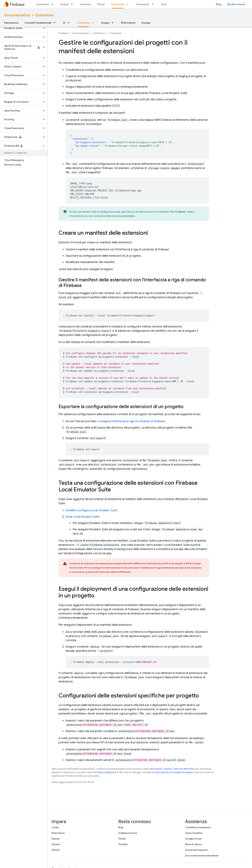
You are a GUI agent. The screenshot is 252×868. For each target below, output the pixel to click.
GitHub (55, 850)
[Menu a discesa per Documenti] (128, 4)
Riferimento (128, 23)
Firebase (63, 33)
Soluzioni (86, 4)
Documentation (17, 15)
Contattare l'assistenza (198, 827)
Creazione (43, 4)
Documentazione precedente (202, 855)
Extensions (45, 15)
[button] (21, 28)
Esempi (146, 23)
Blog (219, 4)
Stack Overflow (194, 833)
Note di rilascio (193, 844)
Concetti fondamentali (38, 23)
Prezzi (101, 4)
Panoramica (11, 23)
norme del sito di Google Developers (174, 772)
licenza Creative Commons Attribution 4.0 (176, 769)
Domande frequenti (196, 850)
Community (143, 4)
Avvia (82, 517)
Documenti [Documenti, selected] (118, 4)
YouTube (123, 844)
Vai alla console (236, 4)
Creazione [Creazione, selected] (83, 23)
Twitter (122, 839)
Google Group (193, 839)
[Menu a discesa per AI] (70, 23)
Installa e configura (91, 510)
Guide (55, 827)
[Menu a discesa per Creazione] (53, 4)
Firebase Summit (128, 833)
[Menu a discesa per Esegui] (73, 4)
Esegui (65, 4)
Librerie (56, 844)
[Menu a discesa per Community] (154, 4)
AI (64, 23)
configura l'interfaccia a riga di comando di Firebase (131, 421)
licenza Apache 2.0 (108, 772)
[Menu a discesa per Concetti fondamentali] (56, 23)
